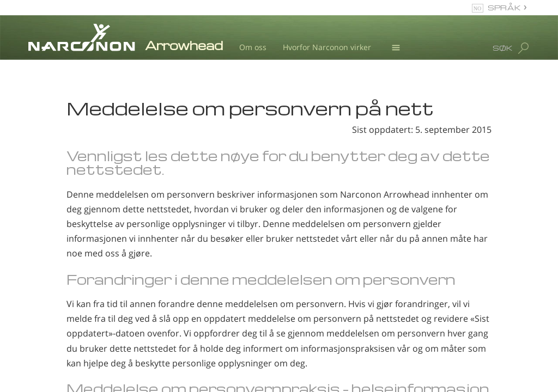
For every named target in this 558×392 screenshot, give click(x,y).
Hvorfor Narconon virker (327, 47)
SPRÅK (504, 7)
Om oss (253, 47)
